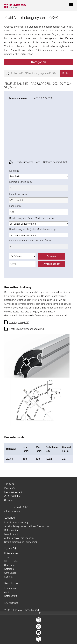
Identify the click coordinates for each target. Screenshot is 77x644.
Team (7, 557)
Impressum (10, 588)
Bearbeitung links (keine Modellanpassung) (32, 218)
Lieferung (14, 171)
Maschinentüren (13, 534)
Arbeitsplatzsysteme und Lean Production (26, 526)
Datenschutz (11, 596)
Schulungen (10, 573)
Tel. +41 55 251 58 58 (16, 507)
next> (37, 610)
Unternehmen (11, 553)
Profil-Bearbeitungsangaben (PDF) (27, 329)
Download (52, 256)
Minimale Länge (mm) (21, 182)
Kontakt (8, 577)
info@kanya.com (13, 511)
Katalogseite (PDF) (19, 323)
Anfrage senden (52, 264)
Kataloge (9, 569)
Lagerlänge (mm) (18, 194)
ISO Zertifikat (11, 603)
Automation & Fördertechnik (19, 538)
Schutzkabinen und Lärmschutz (21, 542)
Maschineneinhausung (16, 522)
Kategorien (39, 62)
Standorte (9, 565)
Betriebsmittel (12, 530)
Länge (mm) (16, 206)
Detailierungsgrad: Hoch (28, 162)
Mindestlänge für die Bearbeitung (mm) (30, 241)
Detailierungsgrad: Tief (55, 162)
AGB (7, 592)
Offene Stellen (12, 561)
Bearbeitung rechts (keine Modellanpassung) (33, 229)
